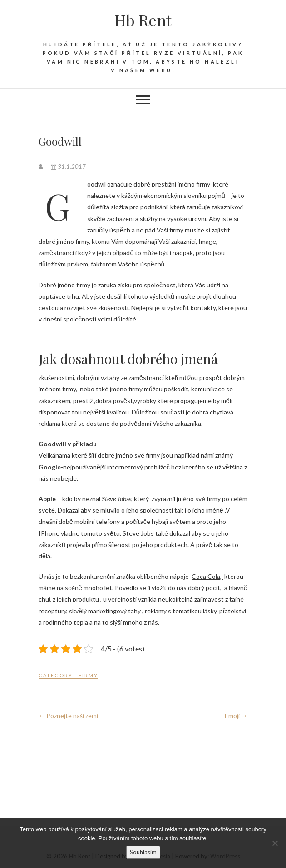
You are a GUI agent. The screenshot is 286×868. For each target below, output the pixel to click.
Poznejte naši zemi (68, 716)
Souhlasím (143, 852)
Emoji (236, 716)
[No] (275, 843)
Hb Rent (143, 20)
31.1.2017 (68, 167)
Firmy (88, 675)
